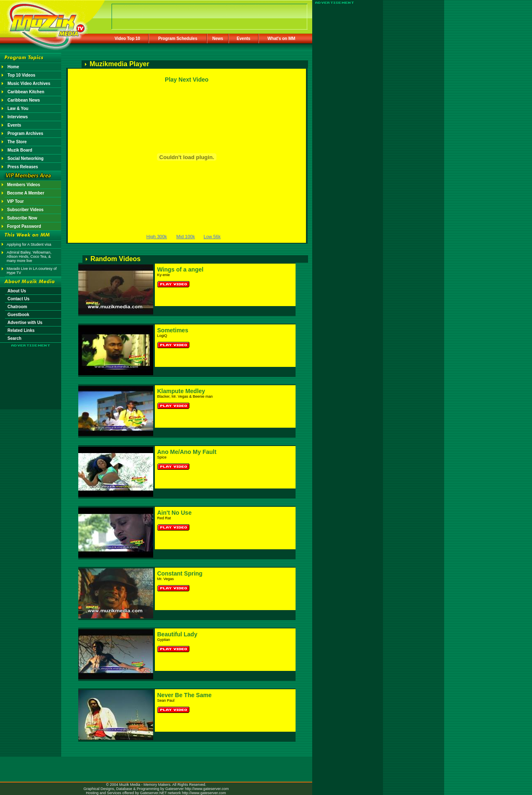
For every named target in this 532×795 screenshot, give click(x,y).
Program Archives (25, 133)
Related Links (21, 330)
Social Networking (26, 158)
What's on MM (282, 39)
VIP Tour (15, 201)
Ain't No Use (175, 513)
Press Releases (23, 167)
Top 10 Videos (21, 75)
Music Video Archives (29, 83)
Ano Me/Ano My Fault (187, 452)
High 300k (157, 237)
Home (13, 67)
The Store (17, 142)
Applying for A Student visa (29, 244)
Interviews (18, 117)
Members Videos (24, 185)
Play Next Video (187, 80)
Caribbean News (24, 100)
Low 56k (212, 237)
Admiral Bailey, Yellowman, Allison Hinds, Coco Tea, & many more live (29, 257)
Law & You (18, 108)
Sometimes (173, 330)
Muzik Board (20, 150)
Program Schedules (178, 39)
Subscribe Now (22, 218)
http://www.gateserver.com (207, 789)
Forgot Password (24, 226)
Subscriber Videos (25, 210)
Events (244, 39)
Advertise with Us (25, 323)
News (218, 39)
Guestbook (18, 315)
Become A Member (26, 193)
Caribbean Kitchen (26, 92)
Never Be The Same (185, 695)
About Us (17, 291)
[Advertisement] (31, 371)
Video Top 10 (127, 39)
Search (14, 338)
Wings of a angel (180, 269)
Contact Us (19, 299)
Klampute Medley (181, 391)
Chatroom (17, 307)
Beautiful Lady (177, 634)
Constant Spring (180, 573)
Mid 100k (186, 237)
